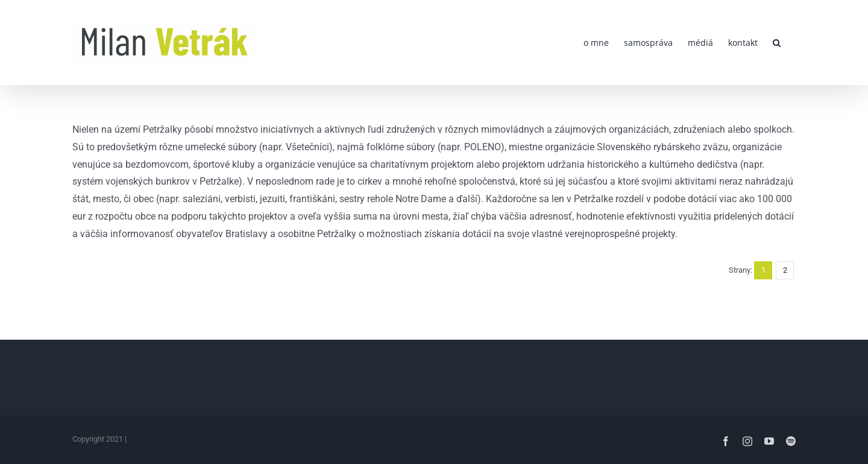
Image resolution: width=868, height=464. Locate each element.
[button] (777, 43)
